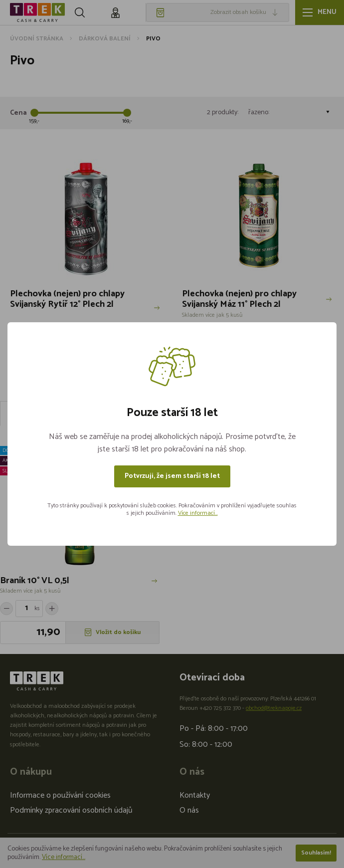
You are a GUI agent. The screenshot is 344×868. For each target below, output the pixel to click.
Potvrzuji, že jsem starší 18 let (172, 476)
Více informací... (198, 513)
